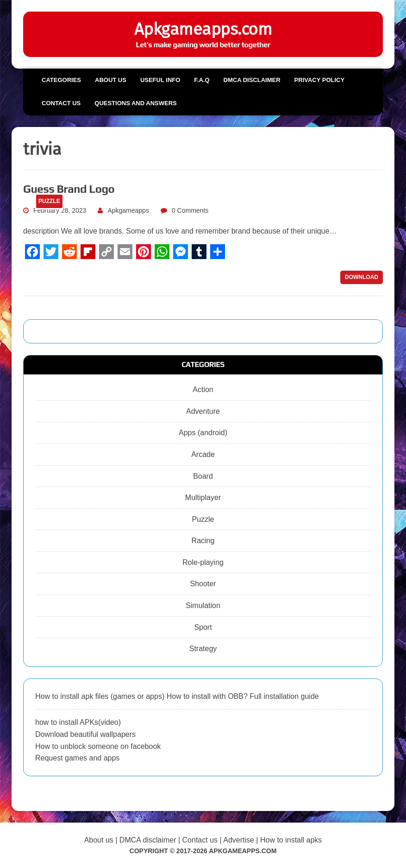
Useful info (160, 80)
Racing (203, 541)
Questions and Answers (135, 103)
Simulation (203, 605)
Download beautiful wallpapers (85, 734)
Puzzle (203, 519)
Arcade (203, 454)
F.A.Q (202, 80)
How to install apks (291, 840)
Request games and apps (77, 758)
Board (203, 476)
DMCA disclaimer (148, 840)
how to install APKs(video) (78, 722)
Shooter (203, 584)
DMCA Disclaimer (252, 80)
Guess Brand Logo (69, 189)
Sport (203, 627)
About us (111, 80)
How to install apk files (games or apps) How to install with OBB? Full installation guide (177, 696)
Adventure (203, 411)
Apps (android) (203, 433)
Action (203, 390)
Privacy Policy (320, 80)
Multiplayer (203, 497)
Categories (61, 80)
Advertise (239, 840)
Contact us (61, 103)
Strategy (203, 649)
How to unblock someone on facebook (98, 746)
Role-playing (203, 562)
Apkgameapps (128, 210)
